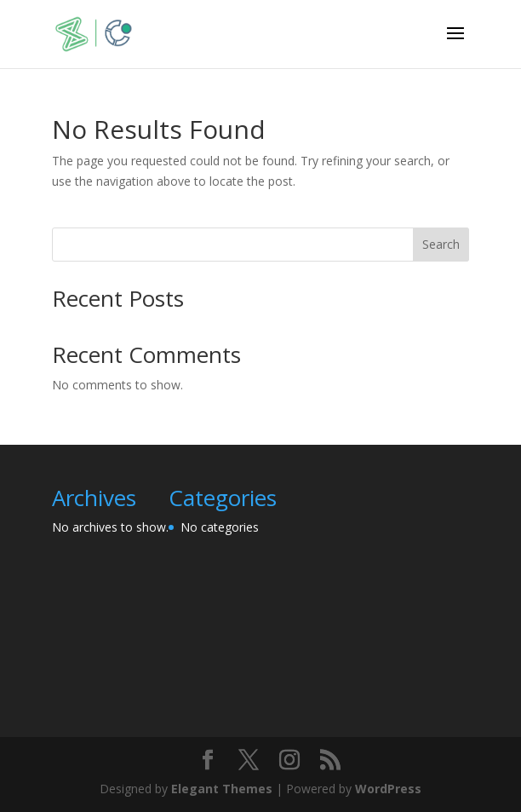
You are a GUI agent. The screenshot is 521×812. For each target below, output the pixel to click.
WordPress (388, 789)
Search (441, 244)
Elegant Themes (222, 789)
